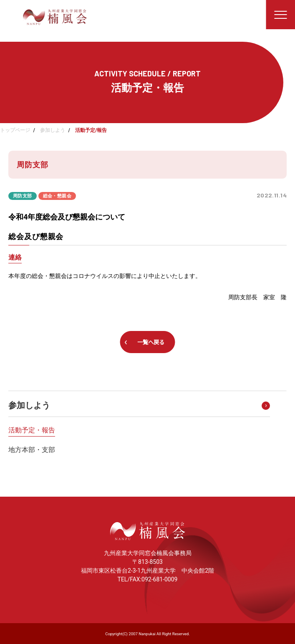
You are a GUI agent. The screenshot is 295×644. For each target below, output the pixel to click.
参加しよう (53, 130)
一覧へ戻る (151, 342)
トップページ (15, 130)
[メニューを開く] (280, 15)
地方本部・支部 (32, 450)
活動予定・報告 (32, 430)
